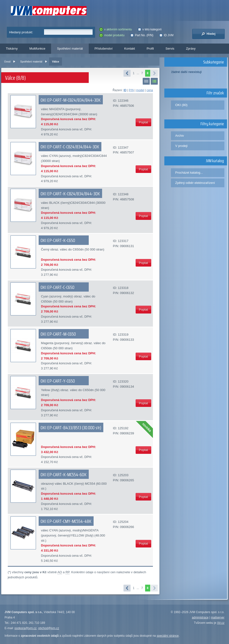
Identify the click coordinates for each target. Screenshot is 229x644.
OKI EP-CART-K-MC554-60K (64, 474)
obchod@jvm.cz (49, 628)
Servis (170, 49)
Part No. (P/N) (142, 35)
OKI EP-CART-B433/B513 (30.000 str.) (71, 428)
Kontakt (130, 49)
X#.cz (221, 623)
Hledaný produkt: (21, 32)
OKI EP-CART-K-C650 (58, 240)
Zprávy (191, 49)
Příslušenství (104, 49)
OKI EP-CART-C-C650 (57, 287)
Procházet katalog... (189, 173)
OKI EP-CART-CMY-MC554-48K (66, 521)
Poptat (143, 122)
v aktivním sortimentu (116, 29)
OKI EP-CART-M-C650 (58, 334)
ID (125, 90)
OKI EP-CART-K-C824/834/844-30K (70, 194)
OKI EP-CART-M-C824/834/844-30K (71, 100)
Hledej (208, 34)
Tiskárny (12, 49)
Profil (150, 49)
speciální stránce (168, 636)
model (140, 90)
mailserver (218, 617)
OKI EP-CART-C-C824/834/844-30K (70, 147)
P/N (131, 90)
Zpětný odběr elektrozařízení (195, 183)
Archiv (180, 136)
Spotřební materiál (70, 49)
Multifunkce (37, 49)
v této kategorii (150, 29)
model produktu (112, 35)
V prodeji (181, 146)
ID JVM (166, 35)
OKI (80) (181, 105)
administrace (200, 617)
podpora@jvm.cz (26, 628)
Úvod (7, 62)
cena (150, 90)
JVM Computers (49, 11)
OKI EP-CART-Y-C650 (58, 381)
